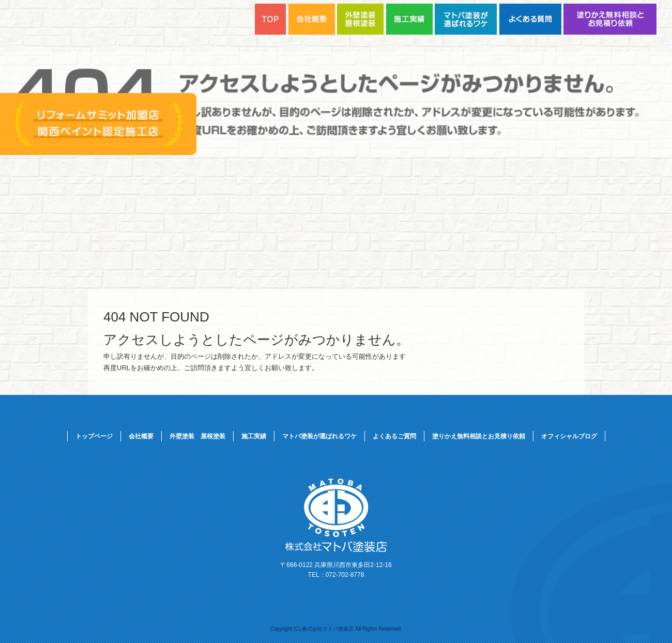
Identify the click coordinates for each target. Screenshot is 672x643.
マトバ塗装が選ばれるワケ (467, 19)
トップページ (94, 436)
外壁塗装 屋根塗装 (197, 436)
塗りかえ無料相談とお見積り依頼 (610, 19)
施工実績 (254, 436)
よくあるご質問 (531, 19)
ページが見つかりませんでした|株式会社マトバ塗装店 (89, 9)
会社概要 (141, 436)
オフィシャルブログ (569, 436)
